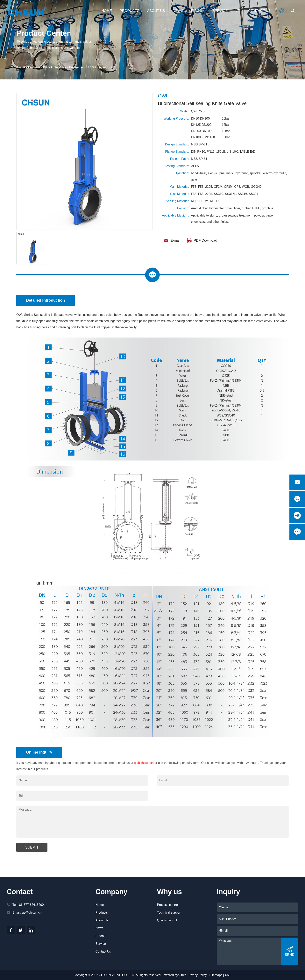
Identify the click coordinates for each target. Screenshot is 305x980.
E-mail (172, 240)
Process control (168, 905)
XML (228, 975)
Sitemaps (216, 975)
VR (238, 11)
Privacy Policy (197, 975)
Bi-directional (78, 67)
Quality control (167, 920)
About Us (156, 11)
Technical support (169, 913)
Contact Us (259, 11)
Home (107, 11)
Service (220, 11)
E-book (198, 11)
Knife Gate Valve (55, 67)
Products (129, 11)
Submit (32, 857)
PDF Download (202, 240)
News (178, 11)
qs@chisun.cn (144, 772)
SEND (290, 951)
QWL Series (98, 67)
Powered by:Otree (174, 975)
